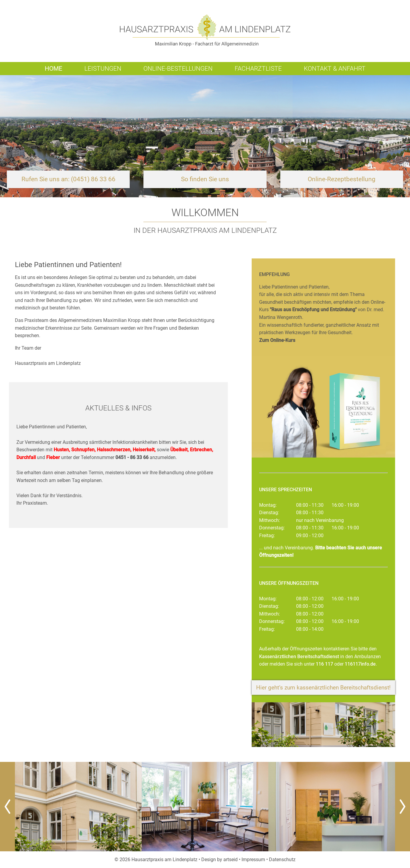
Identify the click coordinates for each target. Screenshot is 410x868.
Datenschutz (282, 860)
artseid (230, 860)
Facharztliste (258, 69)
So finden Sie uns (205, 179)
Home (54, 69)
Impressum (253, 860)
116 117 (324, 664)
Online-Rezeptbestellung (342, 179)
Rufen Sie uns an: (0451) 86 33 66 (68, 179)
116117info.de (360, 664)
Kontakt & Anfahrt (335, 69)
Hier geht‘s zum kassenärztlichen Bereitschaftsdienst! (323, 688)
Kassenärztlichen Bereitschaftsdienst (299, 657)
